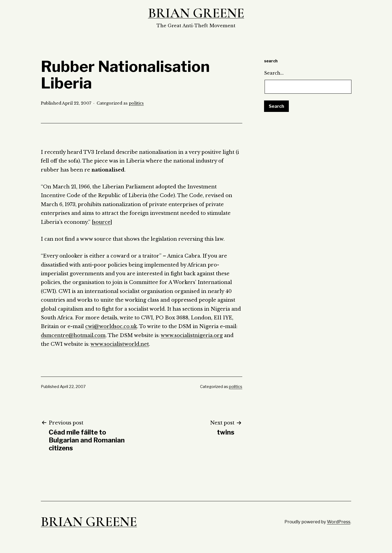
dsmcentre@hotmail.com (73, 335)
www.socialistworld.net (120, 344)
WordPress (339, 522)
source (102, 222)
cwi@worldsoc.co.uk (111, 326)
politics (136, 103)
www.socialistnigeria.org (192, 335)
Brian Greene (196, 13)
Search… (274, 73)
